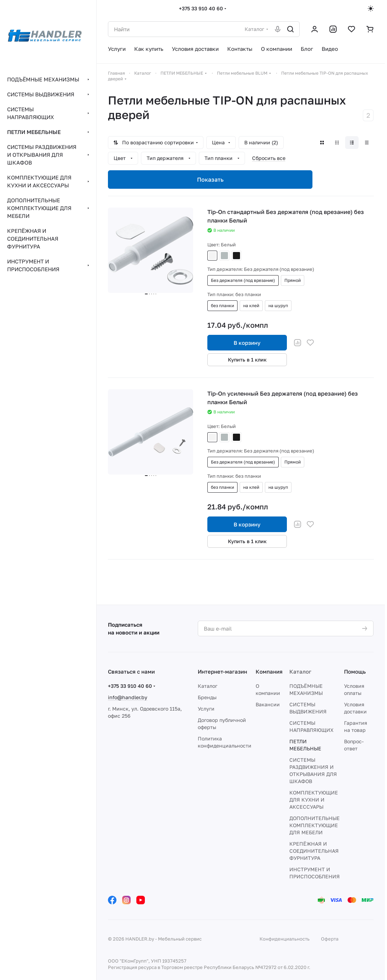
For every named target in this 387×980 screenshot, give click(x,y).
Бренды (207, 697)
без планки (222, 306)
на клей (251, 306)
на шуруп (278, 306)
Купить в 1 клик (247, 360)
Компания (269, 671)
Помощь (355, 671)
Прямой (293, 280)
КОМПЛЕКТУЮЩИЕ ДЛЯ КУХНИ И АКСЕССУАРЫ (314, 800)
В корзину (247, 343)
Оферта (330, 939)
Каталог (208, 686)
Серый (224, 256)
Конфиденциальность (285, 939)
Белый (212, 256)
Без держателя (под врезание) (243, 280)
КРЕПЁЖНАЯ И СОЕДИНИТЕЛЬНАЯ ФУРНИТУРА (314, 851)
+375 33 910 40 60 (201, 8)
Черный (236, 256)
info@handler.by (128, 697)
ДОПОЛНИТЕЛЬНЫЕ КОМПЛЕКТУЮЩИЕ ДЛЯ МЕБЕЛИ (315, 825)
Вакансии (268, 704)
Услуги (206, 709)
